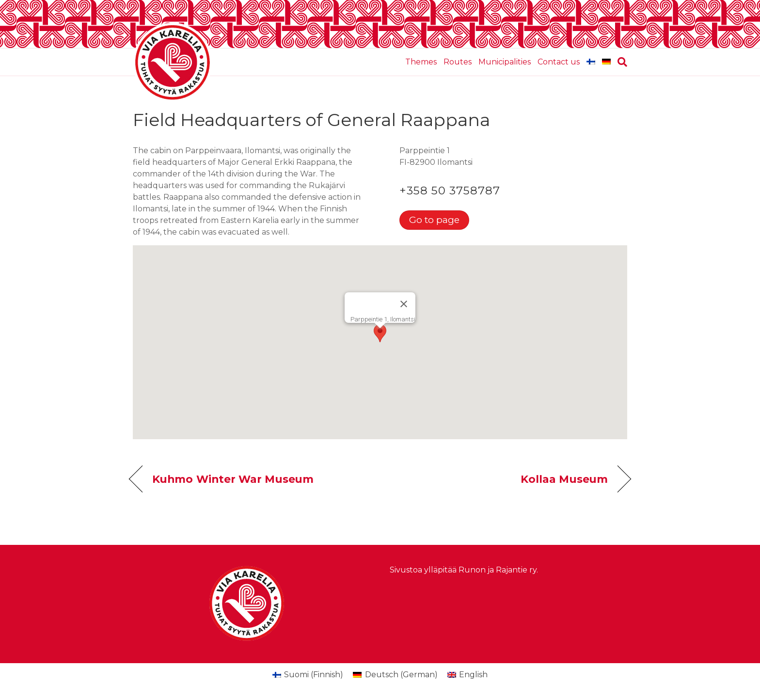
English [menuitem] (473, 675)
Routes (458, 62)
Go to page (434, 220)
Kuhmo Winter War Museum (233, 479)
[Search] (621, 62)
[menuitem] (591, 62)
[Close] (404, 304)
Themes (421, 62)
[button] (380, 333)
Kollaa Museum (564, 479)
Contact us (559, 62)
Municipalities (505, 62)
